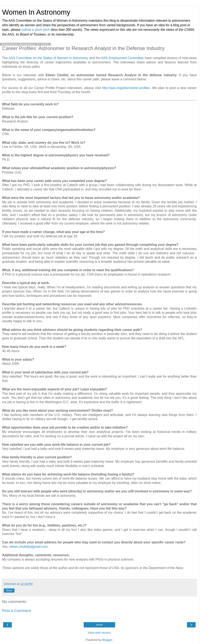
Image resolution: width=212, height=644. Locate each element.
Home (99, 625)
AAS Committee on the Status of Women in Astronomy (48, 58)
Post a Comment (16, 611)
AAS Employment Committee (122, 58)
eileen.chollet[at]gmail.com (29, 547)
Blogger (107, 640)
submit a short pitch (36, 30)
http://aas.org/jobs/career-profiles (126, 88)
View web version (99, 633)
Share (9, 591)
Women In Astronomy (36, 12)
